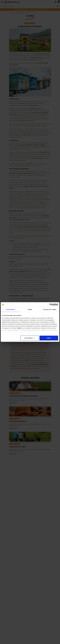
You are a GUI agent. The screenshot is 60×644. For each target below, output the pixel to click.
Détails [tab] (30, 309)
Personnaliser (30, 338)
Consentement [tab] (10, 309)
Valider (49, 338)
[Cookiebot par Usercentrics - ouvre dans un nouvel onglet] (51, 305)
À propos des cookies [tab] (50, 309)
